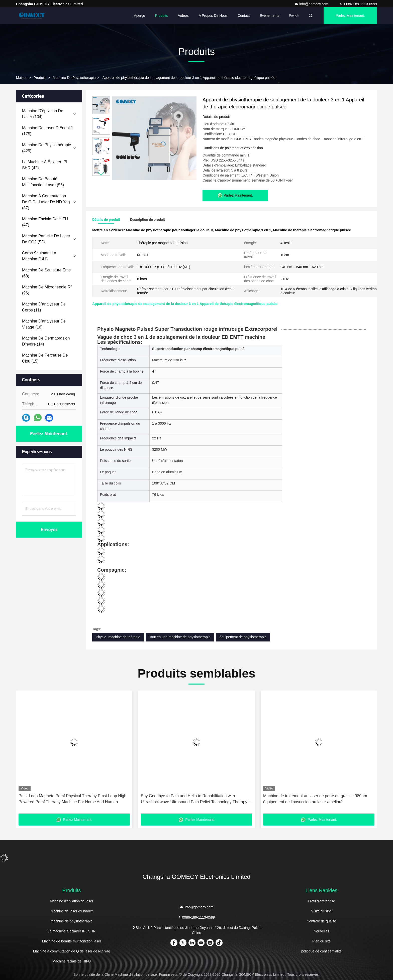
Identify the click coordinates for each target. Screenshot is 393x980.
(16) (44, 324)
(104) (43, 114)
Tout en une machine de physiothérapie (180, 637)
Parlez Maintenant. (350, 16)
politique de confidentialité (321, 951)
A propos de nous (213, 16)
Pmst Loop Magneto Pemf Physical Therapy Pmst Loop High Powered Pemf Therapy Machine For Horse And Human (72, 799)
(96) (47, 290)
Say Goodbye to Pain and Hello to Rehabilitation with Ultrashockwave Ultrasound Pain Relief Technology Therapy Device (194, 799)
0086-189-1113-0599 (358, 4)
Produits (162, 16)
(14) (46, 341)
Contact (244, 16)
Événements (269, 16)
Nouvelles (321, 931)
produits (40, 78)
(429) (47, 148)
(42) (45, 165)
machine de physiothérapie (74, 78)
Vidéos (183, 16)
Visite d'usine (322, 911)
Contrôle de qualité (322, 921)
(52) (46, 239)
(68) (46, 273)
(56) (43, 182)
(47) (45, 222)
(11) (44, 307)
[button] (101, 174)
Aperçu (139, 16)
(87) (46, 202)
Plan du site (321, 941)
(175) (47, 131)
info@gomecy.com (312, 4)
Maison (22, 78)
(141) (39, 256)
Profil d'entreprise (321, 901)
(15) (45, 358)
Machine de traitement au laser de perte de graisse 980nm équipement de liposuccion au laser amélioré (315, 799)
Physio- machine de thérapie (118, 637)
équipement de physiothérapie (243, 637)
